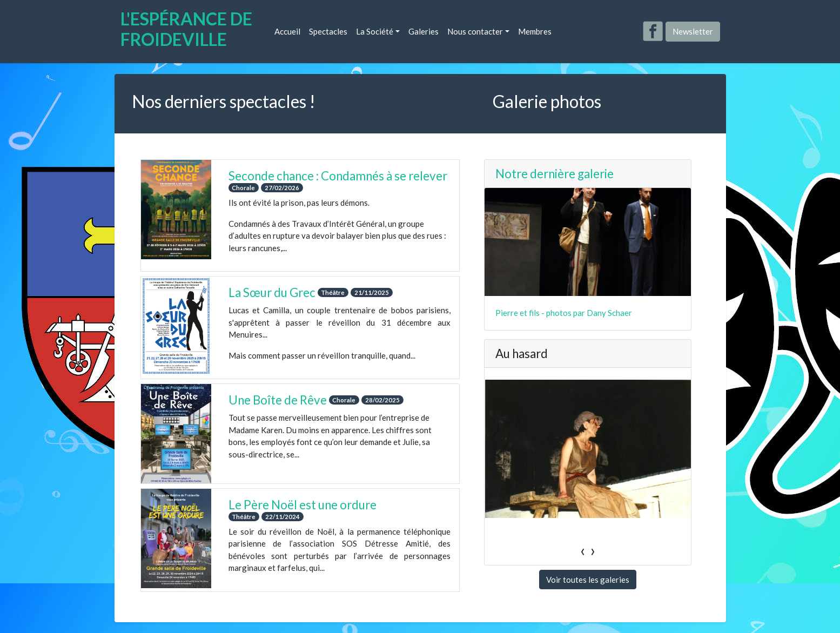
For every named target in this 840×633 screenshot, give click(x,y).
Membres (535, 31)
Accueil (287, 31)
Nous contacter (475, 31)
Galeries (424, 31)
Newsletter (693, 31)
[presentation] (583, 526)
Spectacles (328, 31)
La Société (375, 31)
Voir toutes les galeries (588, 556)
